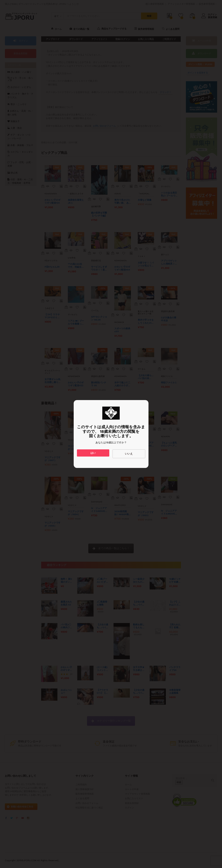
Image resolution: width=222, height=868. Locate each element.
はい (93, 453)
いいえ (129, 454)
